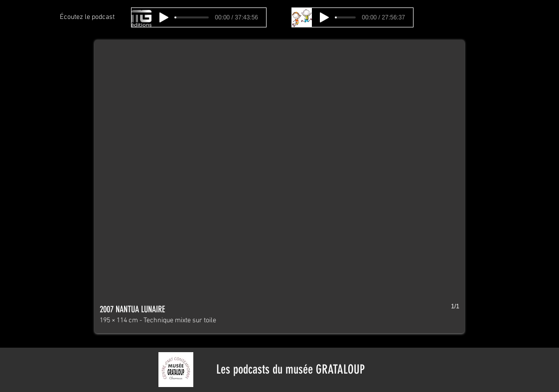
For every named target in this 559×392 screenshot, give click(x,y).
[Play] (164, 17)
